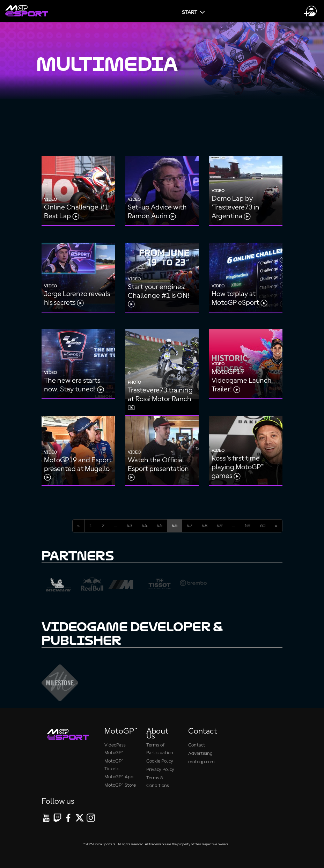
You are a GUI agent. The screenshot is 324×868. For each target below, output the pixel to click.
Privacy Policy (160, 770)
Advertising (200, 754)
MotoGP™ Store (120, 785)
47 (190, 526)
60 (263, 526)
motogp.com (201, 762)
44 (145, 526)
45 (160, 526)
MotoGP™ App (119, 777)
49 (220, 526)
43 (130, 526)
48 (205, 526)
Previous (129, 373)
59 (248, 526)
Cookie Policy (160, 761)
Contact (197, 745)
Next (195, 373)
